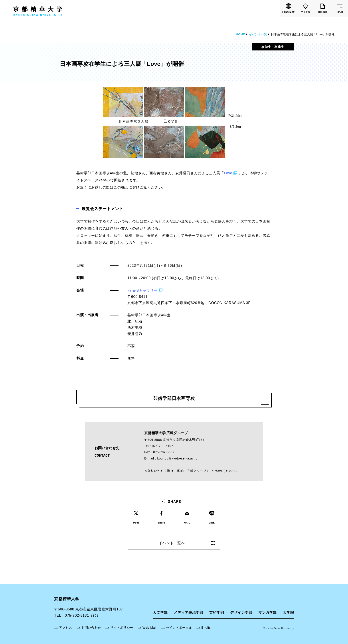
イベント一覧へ (187, 543)
